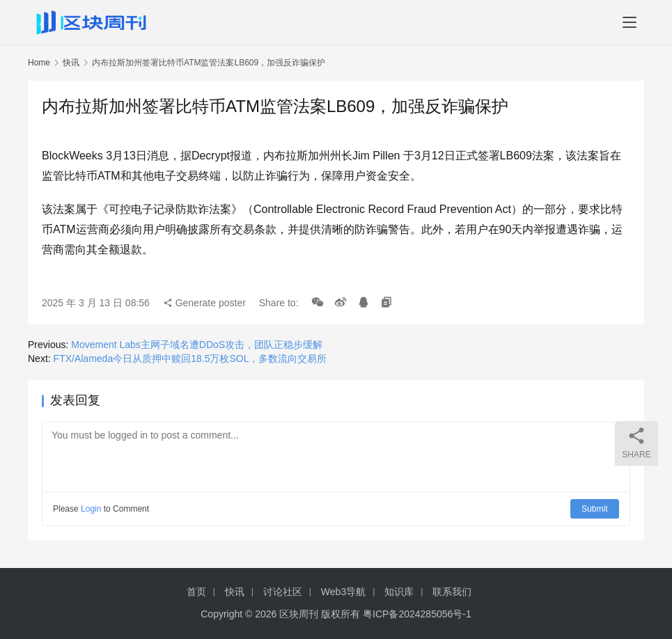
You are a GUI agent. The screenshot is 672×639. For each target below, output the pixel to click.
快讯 (71, 63)
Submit (595, 509)
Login (91, 509)
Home (39, 63)
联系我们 (452, 592)
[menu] (630, 22)
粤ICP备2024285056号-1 (417, 614)
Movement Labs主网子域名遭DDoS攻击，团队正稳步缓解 (197, 345)
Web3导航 (343, 592)
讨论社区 (283, 592)
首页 (196, 592)
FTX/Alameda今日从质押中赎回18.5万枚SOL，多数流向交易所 (190, 358)
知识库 (399, 592)
